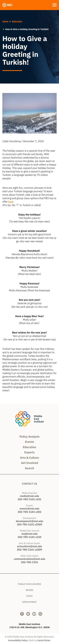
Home (5, 22)
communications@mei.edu (29, 559)
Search (29, 468)
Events (29, 442)
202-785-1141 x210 (29, 537)
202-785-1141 (29, 562)
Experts (29, 452)
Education (17, 22)
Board (29, 589)
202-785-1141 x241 (29, 499)
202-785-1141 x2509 (29, 550)
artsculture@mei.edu (29, 546)
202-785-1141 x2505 (29, 524)
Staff (29, 595)
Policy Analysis (29, 437)
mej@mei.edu (29, 534)
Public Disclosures (30, 584)
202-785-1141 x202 (29, 512)
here (11, 202)
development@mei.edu (30, 521)
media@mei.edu (29, 496)
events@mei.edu (29, 509)
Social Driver (44, 640)
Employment (30, 601)
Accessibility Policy (18, 640)
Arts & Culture (30, 458)
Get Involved (29, 463)
